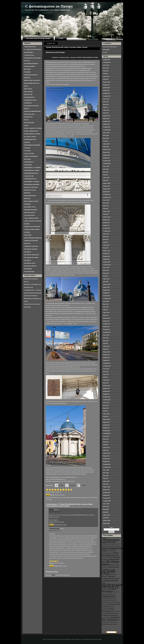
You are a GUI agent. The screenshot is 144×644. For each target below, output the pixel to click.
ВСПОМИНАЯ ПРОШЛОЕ (31, 64)
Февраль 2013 (107, 386)
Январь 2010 (106, 490)
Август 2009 (106, 504)
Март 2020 (106, 147)
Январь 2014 (106, 355)
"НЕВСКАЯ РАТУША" (30, 47)
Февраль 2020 (107, 150)
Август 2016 (106, 268)
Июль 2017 (106, 237)
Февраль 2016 (107, 284)
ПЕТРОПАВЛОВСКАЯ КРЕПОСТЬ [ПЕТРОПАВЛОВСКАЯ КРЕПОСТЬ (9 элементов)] (119, 586)
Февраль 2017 (107, 251)
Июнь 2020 (106, 138)
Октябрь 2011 (107, 431)
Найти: (111, 527)
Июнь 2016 (106, 273)
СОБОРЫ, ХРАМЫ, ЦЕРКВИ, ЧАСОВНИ (87, 57)
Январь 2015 (106, 321)
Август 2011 (106, 436)
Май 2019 (106, 175)
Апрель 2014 (106, 346)
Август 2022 (106, 65)
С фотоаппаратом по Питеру (49, 6)
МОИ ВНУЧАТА (28, 117)
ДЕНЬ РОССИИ (28, 95)
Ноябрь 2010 (106, 462)
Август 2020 (106, 133)
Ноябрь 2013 (106, 360)
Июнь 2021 (106, 105)
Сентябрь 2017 (107, 231)
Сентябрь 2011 (107, 433)
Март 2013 (106, 383)
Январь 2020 (106, 152)
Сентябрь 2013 (107, 366)
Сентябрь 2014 (107, 332)
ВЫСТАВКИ (27, 69)
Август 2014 (106, 335)
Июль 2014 (106, 338)
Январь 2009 (106, 523)
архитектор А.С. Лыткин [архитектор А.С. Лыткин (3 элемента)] (108, 602)
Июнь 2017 (106, 239)
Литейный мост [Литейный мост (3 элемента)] (113, 574)
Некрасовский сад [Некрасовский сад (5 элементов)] (110, 582)
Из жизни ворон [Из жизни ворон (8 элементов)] (110, 563)
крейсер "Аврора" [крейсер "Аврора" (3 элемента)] (115, 611)
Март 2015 (106, 315)
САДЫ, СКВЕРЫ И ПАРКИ (31, 218)
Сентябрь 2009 (107, 501)
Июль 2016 (106, 270)
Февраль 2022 (107, 82)
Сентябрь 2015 (107, 298)
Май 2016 (106, 276)
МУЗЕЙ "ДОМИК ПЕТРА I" (31, 131)
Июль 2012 (106, 405)
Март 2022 (106, 79)
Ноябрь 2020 (106, 124)
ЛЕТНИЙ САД (28, 103)
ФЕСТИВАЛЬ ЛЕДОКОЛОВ (31, 255)
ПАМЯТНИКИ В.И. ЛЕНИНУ (32, 170)
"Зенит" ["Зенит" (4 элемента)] (105, 538)
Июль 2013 (106, 372)
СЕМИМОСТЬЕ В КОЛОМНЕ (32, 227)
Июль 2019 (106, 169)
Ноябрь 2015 (106, 293)
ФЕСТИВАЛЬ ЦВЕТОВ (30, 266)
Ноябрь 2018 (106, 192)
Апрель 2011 (106, 447)
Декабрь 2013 (107, 358)
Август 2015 (106, 301)
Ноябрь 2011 (106, 428)
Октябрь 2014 (107, 329)
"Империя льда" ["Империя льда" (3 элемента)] (106, 544)
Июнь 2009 (106, 509)
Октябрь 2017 (107, 228)
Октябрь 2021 (107, 93)
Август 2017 (106, 234)
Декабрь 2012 (107, 391)
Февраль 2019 (107, 183)
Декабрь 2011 (107, 425)
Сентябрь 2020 (107, 130)
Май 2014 (106, 343)
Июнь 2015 (106, 307)
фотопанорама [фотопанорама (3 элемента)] (110, 624)
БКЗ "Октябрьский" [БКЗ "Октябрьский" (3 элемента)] (111, 551)
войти (53, 575)
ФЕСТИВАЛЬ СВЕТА (30, 263)
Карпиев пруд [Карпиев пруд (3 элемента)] (105, 567)
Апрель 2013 (106, 380)
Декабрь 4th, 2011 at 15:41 (55, 512)
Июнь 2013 (106, 374)
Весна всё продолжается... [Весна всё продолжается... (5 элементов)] (111, 554)
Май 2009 (106, 512)
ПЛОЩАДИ (27, 204)
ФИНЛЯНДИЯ (28, 269)
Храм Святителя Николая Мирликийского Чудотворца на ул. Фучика (33, 298)
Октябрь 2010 (107, 464)
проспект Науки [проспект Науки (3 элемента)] (106, 618)
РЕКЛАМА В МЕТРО (30, 213)
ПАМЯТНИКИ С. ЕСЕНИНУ (32, 182)
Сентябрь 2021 (107, 96)
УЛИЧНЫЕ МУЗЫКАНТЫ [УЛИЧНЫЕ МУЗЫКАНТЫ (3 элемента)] (109, 598)
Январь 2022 (106, 85)
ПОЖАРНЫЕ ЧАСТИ (30, 207)
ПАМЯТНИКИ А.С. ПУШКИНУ (33, 168)
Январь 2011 (106, 456)
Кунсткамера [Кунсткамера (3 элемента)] (112, 569)
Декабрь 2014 (107, 324)
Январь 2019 (106, 186)
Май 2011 (106, 445)
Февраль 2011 (107, 453)
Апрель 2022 (106, 76)
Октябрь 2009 (107, 498)
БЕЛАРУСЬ (27, 61)
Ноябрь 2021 (106, 90)
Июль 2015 (106, 304)
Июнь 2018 (106, 206)
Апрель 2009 (106, 515)
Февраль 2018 (107, 217)
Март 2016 (106, 282)
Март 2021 (106, 113)
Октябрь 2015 (107, 296)
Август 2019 (106, 166)
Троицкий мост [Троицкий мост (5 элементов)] (109, 596)
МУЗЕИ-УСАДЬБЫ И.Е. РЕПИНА (33, 128)
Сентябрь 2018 (107, 197)
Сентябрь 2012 (107, 400)
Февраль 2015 (107, 318)
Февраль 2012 (107, 419)
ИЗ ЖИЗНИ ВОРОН (29, 97)
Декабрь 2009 (107, 492)
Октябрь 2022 (107, 60)
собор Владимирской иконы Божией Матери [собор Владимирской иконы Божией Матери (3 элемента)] (111, 622)
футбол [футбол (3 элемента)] (115, 624)
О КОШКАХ (27, 148)
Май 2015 (106, 310)
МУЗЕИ (26, 125)
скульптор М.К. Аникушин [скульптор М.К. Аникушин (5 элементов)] (111, 618)
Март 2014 (106, 349)
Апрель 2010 (106, 481)
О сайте (61, 38)
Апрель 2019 (106, 178)
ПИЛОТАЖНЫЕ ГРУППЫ (31, 201)
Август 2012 (106, 403)
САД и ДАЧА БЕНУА (29, 215)
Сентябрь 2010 (107, 467)
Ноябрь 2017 (106, 225)
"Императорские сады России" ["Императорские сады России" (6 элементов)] (111, 541)
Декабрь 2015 (107, 290)
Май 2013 (106, 377)
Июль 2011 (106, 439)
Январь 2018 (106, 220)
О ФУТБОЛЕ (27, 151)
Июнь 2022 (106, 71)
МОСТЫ (26, 120)
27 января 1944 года (29, 55)
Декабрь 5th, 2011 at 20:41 (55, 531)
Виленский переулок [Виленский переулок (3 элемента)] (107, 557)
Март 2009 (106, 518)
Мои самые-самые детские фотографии (38, 38)
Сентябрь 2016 (107, 265)
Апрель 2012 (106, 414)
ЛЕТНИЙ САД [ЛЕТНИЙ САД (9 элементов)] (109, 572)
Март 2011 (106, 450)
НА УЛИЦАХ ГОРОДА (30, 137)
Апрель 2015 (106, 313)
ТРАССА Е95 (27, 244)
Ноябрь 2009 (106, 495)
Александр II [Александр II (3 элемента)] (105, 546)
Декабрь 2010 (107, 459)
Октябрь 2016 (107, 262)
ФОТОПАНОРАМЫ (29, 272)
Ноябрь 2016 (106, 259)
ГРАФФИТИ (27, 72)
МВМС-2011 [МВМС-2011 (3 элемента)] (105, 576)
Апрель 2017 (106, 245)
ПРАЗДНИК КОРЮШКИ (31, 210)
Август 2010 (106, 470)
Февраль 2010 (107, 487)
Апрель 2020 (106, 144)
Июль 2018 (106, 203)
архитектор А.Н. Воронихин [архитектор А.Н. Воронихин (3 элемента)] (109, 600)
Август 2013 (106, 369)
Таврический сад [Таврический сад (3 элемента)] (111, 594)
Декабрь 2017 (107, 223)
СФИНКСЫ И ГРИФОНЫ (31, 241)
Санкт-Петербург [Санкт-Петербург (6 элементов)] (109, 590)
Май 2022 (106, 74)
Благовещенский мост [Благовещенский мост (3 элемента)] (108, 553)
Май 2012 (106, 411)
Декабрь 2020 (107, 121)
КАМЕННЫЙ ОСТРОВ (30, 100)
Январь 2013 (106, 388)
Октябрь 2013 (107, 363)
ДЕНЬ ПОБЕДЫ (28, 92)
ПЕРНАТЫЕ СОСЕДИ (30, 190)
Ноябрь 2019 (106, 158)
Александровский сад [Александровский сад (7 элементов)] (112, 549)
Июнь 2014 (106, 341)
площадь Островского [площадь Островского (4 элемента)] (110, 615)
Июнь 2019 (106, 172)
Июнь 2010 (106, 476)
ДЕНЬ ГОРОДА (28, 89)
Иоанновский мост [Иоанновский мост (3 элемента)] (115, 565)
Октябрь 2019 (107, 161)
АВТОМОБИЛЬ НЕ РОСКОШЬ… (33, 58)
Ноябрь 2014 (106, 327)
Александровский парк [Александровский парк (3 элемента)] (115, 546)
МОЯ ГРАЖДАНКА (29, 123)
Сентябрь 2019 (107, 164)
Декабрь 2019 (107, 155)
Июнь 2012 (106, 408)
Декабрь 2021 (107, 88)
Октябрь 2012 (107, 397)
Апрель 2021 (106, 110)
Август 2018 (106, 200)
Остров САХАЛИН (29, 154)
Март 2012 (106, 417)
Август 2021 (106, 99)
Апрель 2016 (106, 279)
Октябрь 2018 (107, 194)
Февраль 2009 (107, 521)
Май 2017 (106, 242)
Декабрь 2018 (107, 189)
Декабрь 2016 (107, 256)
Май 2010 (106, 478)
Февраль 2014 (107, 352)
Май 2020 (106, 141)
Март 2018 (106, 214)
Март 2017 (106, 248)
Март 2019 (106, 180)
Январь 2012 (106, 422)
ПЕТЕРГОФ (27, 193)
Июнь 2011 (106, 442)
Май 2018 (106, 209)
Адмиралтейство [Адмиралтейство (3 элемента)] (115, 544)
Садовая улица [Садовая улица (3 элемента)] (106, 589)
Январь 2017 (106, 254)
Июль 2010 (106, 473)
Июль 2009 (106, 507)
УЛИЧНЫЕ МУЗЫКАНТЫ (31, 246)
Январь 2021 (106, 119)
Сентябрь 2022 (107, 62)
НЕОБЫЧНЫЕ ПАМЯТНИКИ (32, 145)
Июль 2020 (106, 135)
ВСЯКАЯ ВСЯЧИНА (30, 66)
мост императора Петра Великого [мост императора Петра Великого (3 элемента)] (110, 613)
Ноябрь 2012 (106, 394)
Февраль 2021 (107, 116)
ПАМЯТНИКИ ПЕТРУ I (30, 179)
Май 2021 (106, 107)
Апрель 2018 (106, 211)
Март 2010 (106, 484)
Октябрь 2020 (107, 127)
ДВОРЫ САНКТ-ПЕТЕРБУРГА (32, 80)
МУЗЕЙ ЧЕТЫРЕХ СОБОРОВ (32, 134)
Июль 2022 (106, 68)
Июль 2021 (106, 102)
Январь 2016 (106, 287)
